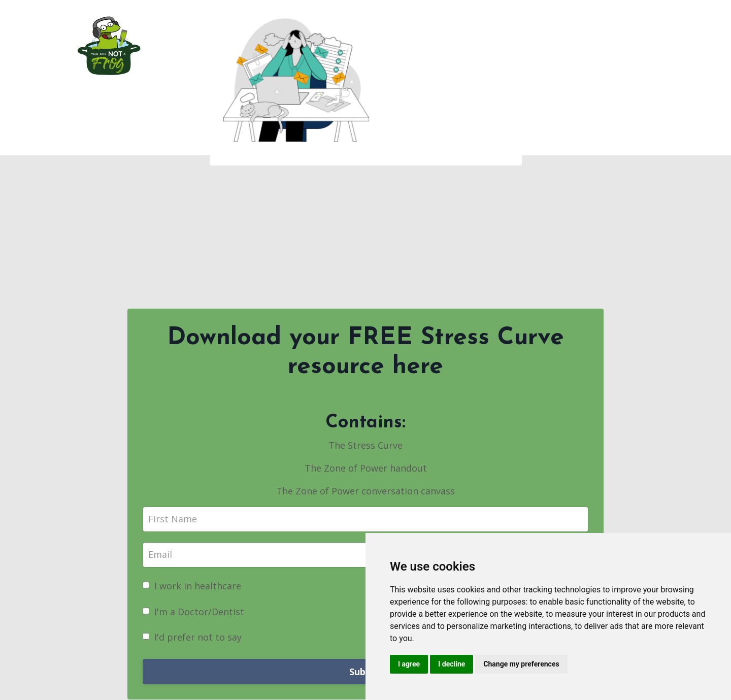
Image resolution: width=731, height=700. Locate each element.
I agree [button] (409, 664)
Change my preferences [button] (521, 664)
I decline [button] (452, 664)
